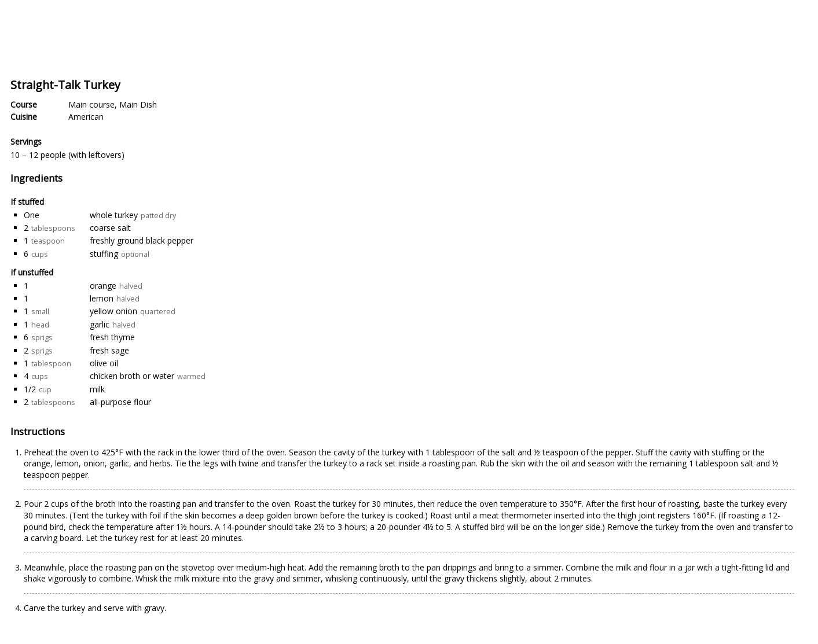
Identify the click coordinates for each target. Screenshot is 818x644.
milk (97, 389)
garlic (100, 324)
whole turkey (114, 215)
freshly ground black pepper (142, 240)
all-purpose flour (120, 402)
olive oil (104, 363)
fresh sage (109, 350)
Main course (91, 104)
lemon (102, 298)
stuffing (104, 254)
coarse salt (110, 228)
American (86, 117)
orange (103, 286)
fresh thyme (112, 337)
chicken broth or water (132, 376)
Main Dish (138, 104)
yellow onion (113, 311)
